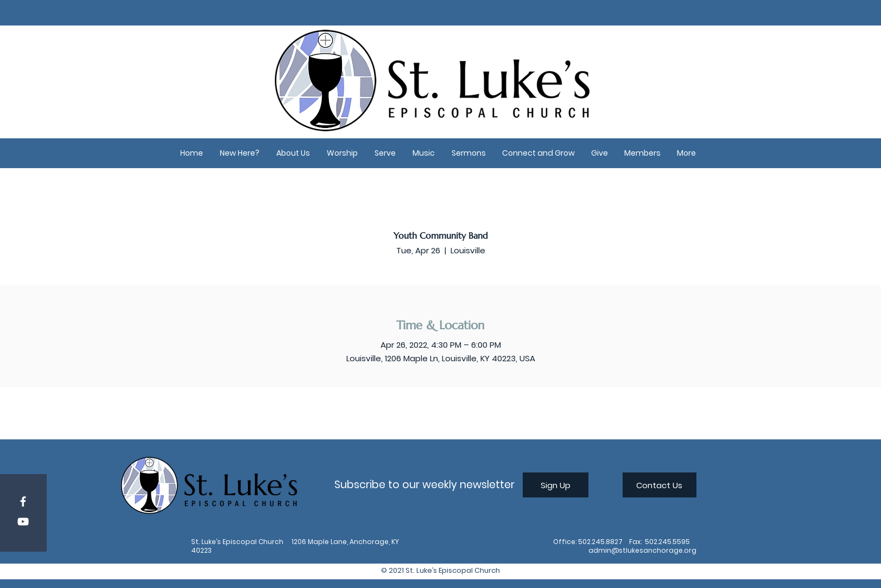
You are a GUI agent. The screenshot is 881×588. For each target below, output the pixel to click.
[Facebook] (23, 501)
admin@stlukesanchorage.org (642, 550)
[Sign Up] (556, 485)
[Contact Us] (660, 485)
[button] (240, 153)
